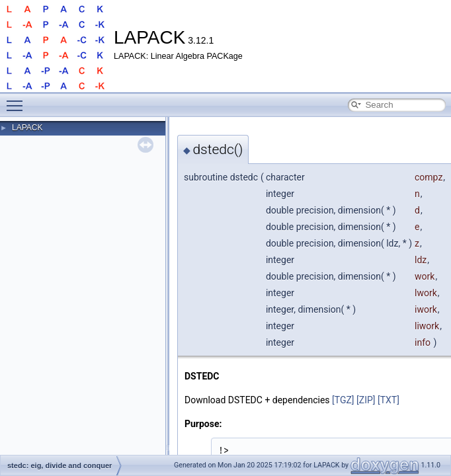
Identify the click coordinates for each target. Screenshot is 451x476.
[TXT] (389, 400)
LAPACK (27, 128)
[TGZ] (343, 400)
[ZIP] (366, 400)
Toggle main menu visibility (18, 100)
